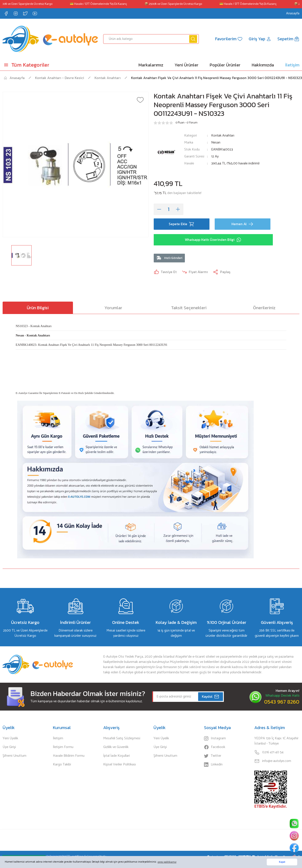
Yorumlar (113, 308)
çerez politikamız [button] (167, 862)
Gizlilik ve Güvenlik (116, 748)
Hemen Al (242, 224)
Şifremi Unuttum (14, 756)
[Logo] (50, 39)
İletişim (58, 739)
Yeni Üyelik (10, 739)
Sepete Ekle (181, 224)
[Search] (151, 39)
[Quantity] (169, 209)
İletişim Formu (63, 748)
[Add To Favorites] (140, 100)
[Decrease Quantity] (159, 209)
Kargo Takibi (62, 765)
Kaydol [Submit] (211, 697)
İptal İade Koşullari (116, 756)
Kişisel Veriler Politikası (120, 765)
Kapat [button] (282, 862)
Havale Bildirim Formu (69, 756)
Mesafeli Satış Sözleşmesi (122, 739)
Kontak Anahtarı (223, 136)
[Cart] (288, 39)
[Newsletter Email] (188, 697)
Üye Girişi (9, 748)
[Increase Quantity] (178, 209)
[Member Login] (260, 39)
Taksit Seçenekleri (189, 308)
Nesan (216, 143)
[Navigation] (38, 65)
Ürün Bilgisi (38, 308)
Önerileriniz (264, 308)
